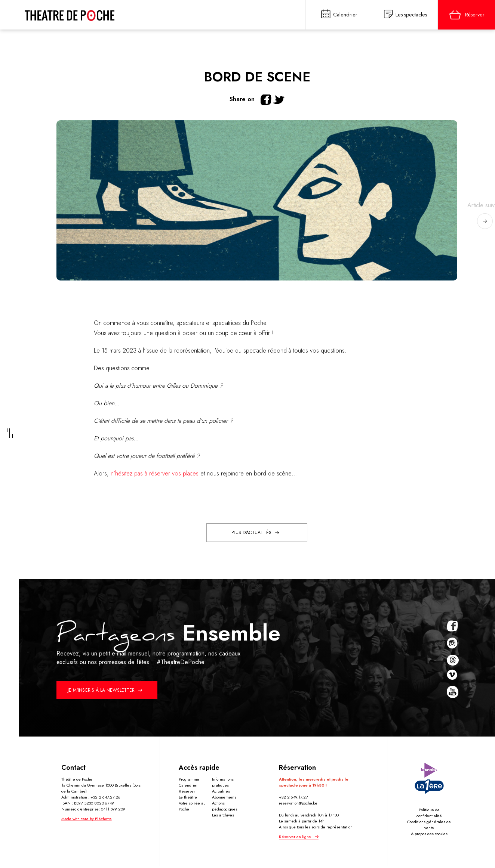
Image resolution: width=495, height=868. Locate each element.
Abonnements (224, 799)
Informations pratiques (223, 784)
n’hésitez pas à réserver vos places (155, 475)
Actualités (221, 793)
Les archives (223, 816)
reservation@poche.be (298, 805)
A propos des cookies (429, 835)
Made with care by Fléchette (87, 820)
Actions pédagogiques (225, 807)
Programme (189, 781)
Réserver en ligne (295, 838)
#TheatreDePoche (181, 664)
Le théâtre (188, 799)
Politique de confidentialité (429, 814)
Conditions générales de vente (429, 826)
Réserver (187, 793)
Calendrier (188, 787)
